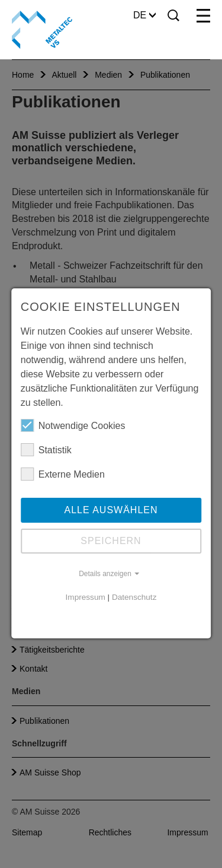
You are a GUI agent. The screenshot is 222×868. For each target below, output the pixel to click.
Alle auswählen (111, 510)
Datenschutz (134, 597)
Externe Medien (63, 474)
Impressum (86, 597)
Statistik (46, 450)
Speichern (111, 541)
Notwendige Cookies (73, 425)
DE (144, 15)
